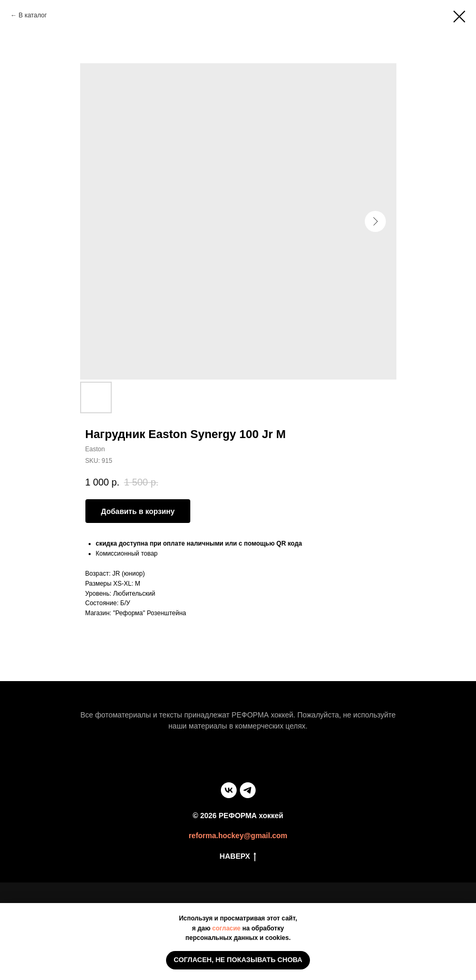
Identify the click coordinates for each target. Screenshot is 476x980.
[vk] (229, 790)
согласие (227, 928)
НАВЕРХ (238, 857)
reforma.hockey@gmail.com (238, 836)
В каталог (32, 15)
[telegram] (248, 790)
